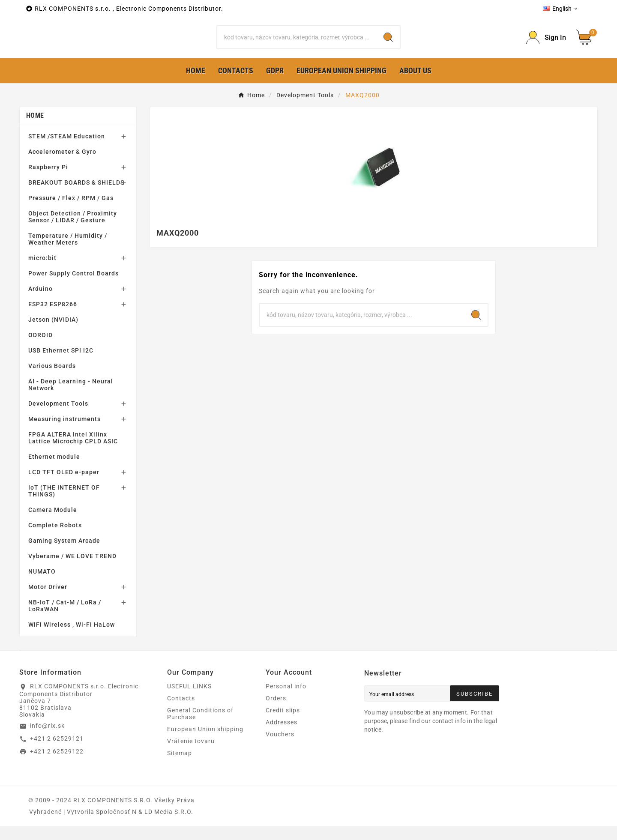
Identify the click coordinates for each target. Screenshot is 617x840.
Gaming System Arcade (64, 554)
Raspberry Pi (48, 181)
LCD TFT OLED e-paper (64, 486)
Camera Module (53, 523)
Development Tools (58, 417)
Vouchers (280, 748)
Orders (276, 712)
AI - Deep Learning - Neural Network (71, 398)
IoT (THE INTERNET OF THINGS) (64, 505)
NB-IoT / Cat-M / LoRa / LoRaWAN (65, 619)
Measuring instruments (64, 433)
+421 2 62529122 (57, 765)
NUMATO (42, 585)
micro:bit (42, 272)
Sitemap (180, 767)
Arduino (40, 302)
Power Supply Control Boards (73, 287)
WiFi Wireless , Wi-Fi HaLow (72, 638)
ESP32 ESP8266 (53, 318)
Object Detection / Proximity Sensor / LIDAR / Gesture (73, 230)
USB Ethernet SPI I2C (61, 364)
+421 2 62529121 (57, 752)
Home (35, 129)
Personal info (286, 700)
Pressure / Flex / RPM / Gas (71, 212)
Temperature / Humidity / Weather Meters (68, 253)
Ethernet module (54, 470)
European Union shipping (205, 743)
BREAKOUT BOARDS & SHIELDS (76, 196)
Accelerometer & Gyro (62, 165)
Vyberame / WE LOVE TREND (72, 570)
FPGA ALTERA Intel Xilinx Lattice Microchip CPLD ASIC (73, 451)
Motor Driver (48, 601)
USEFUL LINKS (189, 700)
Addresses (282, 736)
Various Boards (52, 380)
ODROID (40, 349)
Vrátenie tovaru (191, 755)
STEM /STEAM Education (67, 150)
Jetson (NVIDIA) (53, 333)
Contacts (181, 712)
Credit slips (283, 724)
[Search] (297, 44)
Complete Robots (55, 539)
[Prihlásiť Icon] (546, 44)
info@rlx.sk (47, 739)
